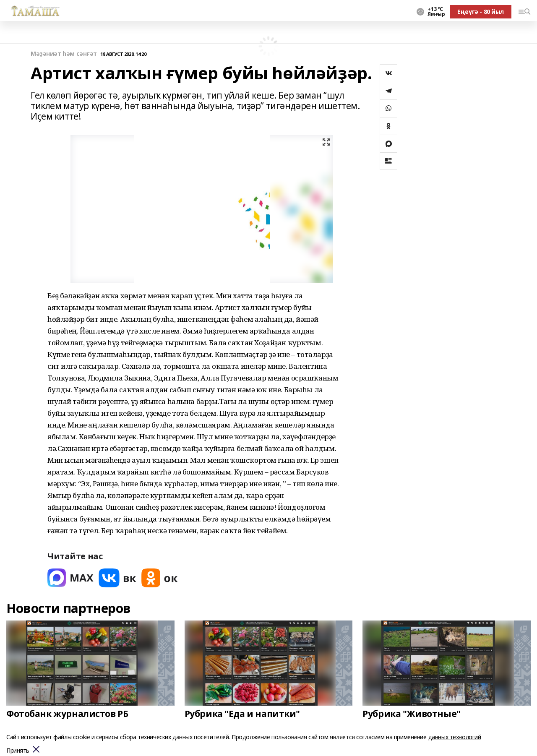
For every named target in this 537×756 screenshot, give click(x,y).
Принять (18, 751)
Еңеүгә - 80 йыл (481, 12)
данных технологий (455, 737)
